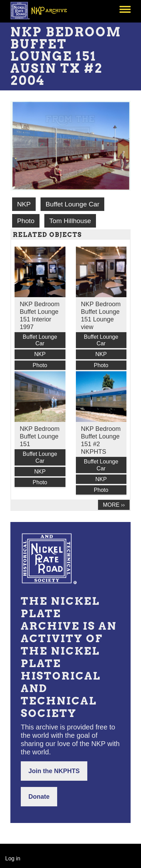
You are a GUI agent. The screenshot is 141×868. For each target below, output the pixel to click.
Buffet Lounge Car (72, 204)
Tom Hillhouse (70, 221)
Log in (13, 858)
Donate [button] (39, 797)
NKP (24, 204)
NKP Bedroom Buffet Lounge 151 (40, 436)
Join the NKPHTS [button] (54, 771)
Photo (26, 221)
